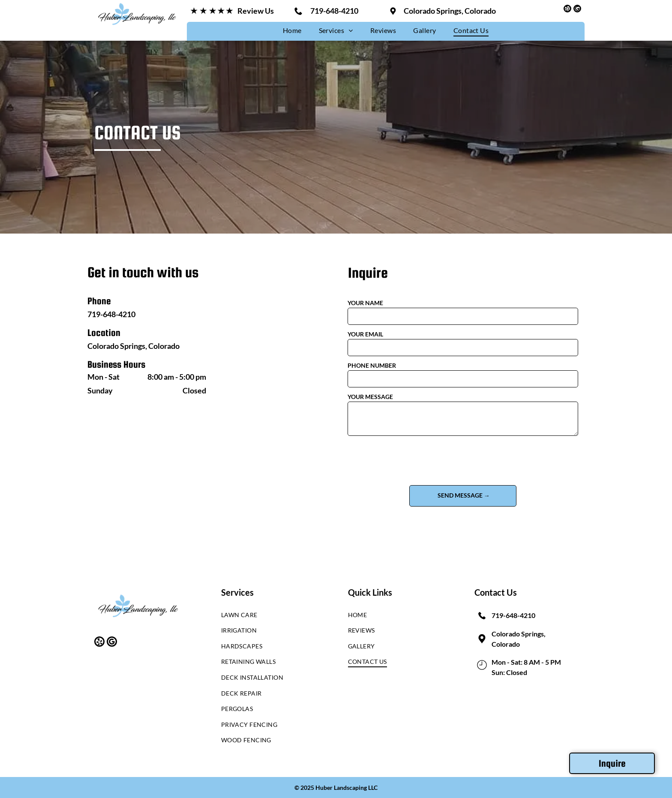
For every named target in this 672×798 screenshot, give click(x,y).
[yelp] (567, 10)
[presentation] (413, 460)
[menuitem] (292, 30)
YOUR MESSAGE (370, 397)
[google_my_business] (577, 10)
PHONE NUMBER (372, 365)
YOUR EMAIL (365, 334)
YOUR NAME (365, 303)
